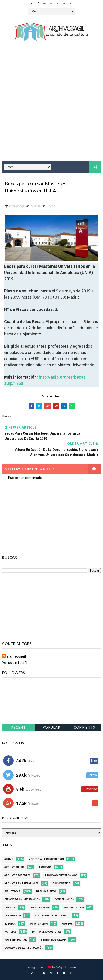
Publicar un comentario (25, 478)
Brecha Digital (46, 891)
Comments (85, 727)
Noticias (10, 932)
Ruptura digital (15, 940)
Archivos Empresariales (21, 883)
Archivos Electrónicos (61, 875)
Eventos (10, 924)
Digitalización (74, 908)
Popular (52, 727)
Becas (51, 206)
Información (39, 924)
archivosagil (16, 656)
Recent (18, 727)
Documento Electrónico (52, 916)
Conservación (64, 900)
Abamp (9, 859)
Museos (67, 924)
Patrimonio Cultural (47, 932)
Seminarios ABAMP (53, 940)
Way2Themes (66, 967)
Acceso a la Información (46, 859)
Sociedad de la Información (24, 948)
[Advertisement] (51, 105)
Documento (13, 916)
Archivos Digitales (18, 875)
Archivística (61, 883)
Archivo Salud (15, 867)
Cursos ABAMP (40, 908)
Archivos (45, 867)
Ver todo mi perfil (15, 663)
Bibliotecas (12, 891)
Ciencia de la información (22, 900)
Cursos (10, 908)
